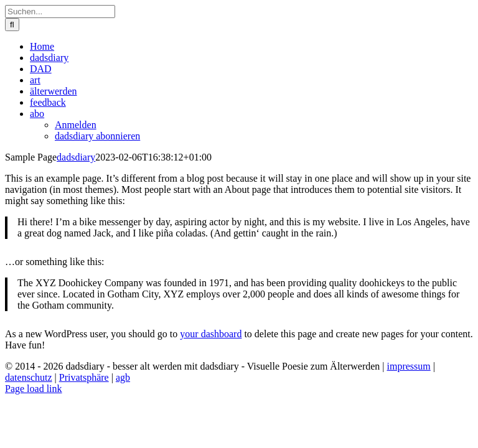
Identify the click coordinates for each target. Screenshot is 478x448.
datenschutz (29, 377)
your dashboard (211, 334)
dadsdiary (76, 157)
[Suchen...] (60, 12)
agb (123, 377)
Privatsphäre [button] (84, 377)
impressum (409, 366)
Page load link (34, 389)
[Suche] (12, 25)
